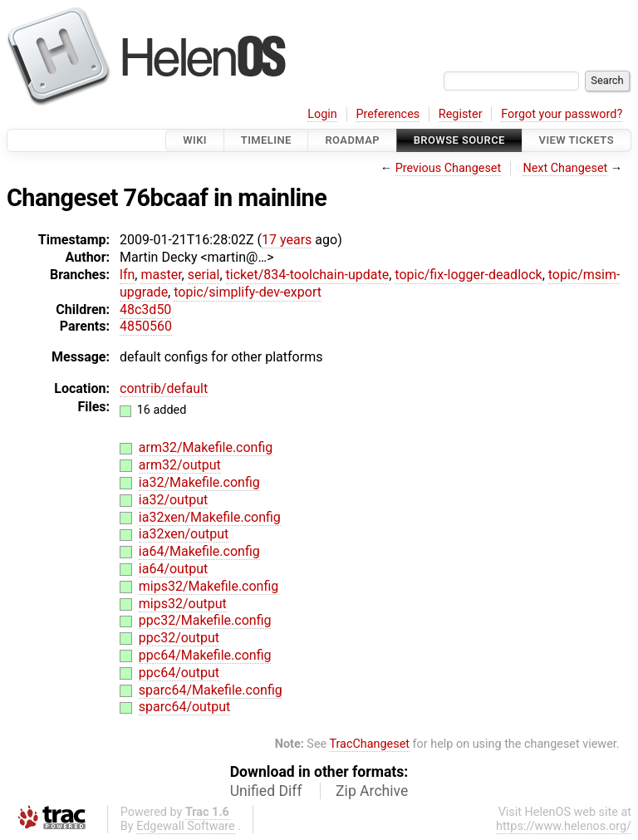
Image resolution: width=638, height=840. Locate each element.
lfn (127, 275)
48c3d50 (145, 309)
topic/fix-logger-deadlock (468, 275)
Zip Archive (372, 791)
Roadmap (352, 140)
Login (322, 114)
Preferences (388, 114)
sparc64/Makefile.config (211, 690)
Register (461, 114)
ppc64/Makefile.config (205, 655)
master (161, 275)
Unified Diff (266, 791)
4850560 (146, 326)
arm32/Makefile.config (206, 447)
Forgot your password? (562, 114)
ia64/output (173, 569)
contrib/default (164, 388)
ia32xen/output (184, 534)
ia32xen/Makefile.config (210, 517)
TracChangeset (369, 744)
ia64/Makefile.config (199, 551)
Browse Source (459, 140)
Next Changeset (565, 168)
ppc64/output (179, 673)
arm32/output (180, 465)
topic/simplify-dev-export (248, 292)
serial (204, 275)
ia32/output (173, 500)
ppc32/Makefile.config (205, 620)
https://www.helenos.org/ (564, 826)
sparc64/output (184, 707)
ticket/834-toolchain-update (308, 275)
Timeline (266, 140)
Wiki (195, 140)
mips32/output (183, 604)
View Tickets (577, 140)
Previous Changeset (449, 168)
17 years (287, 240)
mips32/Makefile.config (209, 586)
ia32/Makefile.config (199, 482)
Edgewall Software (186, 826)
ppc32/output (179, 638)
